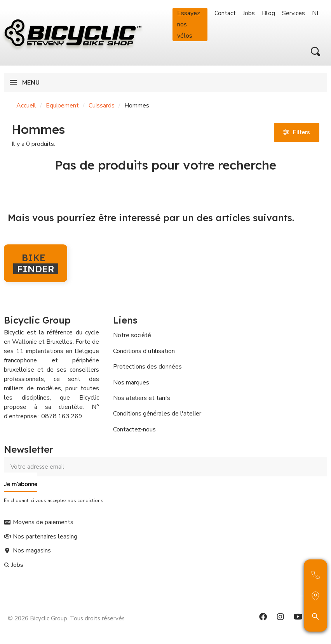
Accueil (26, 106)
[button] (315, 52)
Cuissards (102, 106)
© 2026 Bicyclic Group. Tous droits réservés (66, 618)
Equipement (62, 106)
